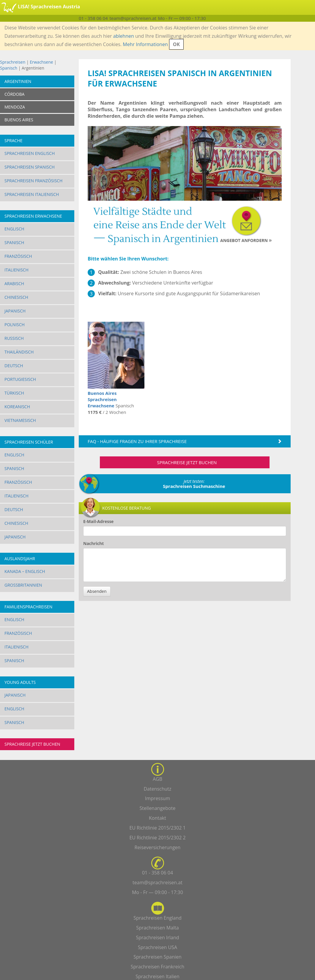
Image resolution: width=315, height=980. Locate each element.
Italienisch (16, 270)
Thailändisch (19, 352)
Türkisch (14, 393)
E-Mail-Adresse (98, 521)
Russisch (14, 338)
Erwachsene (41, 62)
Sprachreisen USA (157, 947)
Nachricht (93, 543)
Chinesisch (16, 297)
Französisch (18, 256)
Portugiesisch (20, 379)
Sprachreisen (13, 62)
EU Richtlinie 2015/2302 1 (157, 828)
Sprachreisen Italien (157, 976)
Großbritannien (23, 585)
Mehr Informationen (145, 44)
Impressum (157, 798)
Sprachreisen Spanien (157, 957)
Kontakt (157, 818)
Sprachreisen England (157, 918)
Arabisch (14, 284)
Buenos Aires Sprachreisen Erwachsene (102, 399)
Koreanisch (17, 407)
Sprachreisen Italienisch (32, 194)
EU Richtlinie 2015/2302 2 (157, 838)
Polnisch (15, 325)
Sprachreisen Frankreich (158, 967)
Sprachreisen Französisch (33, 181)
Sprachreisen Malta (157, 928)
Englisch (14, 229)
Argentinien (18, 81)
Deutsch (14, 366)
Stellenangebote (158, 808)
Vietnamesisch (20, 420)
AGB (157, 779)
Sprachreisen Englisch (30, 153)
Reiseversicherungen (158, 847)
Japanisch (15, 311)
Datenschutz (157, 789)
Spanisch (9, 68)
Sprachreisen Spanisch (30, 167)
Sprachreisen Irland (157, 937)
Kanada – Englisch (25, 571)
